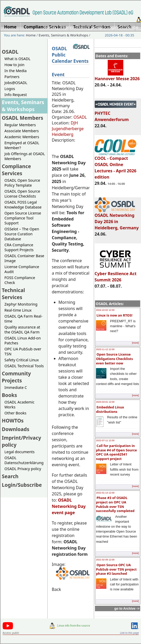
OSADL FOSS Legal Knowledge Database (23, 205)
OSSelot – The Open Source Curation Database (22, 234)
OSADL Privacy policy (23, 469)
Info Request (16, 95)
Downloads (16, 429)
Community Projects (16, 377)
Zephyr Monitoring (21, 304)
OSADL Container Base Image (24, 258)
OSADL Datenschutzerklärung (24, 460)
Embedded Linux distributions (110, 409)
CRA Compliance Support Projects (19, 247)
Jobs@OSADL (16, 83)
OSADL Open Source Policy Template (22, 183)
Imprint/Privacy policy (81, 27)
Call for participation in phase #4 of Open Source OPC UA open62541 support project (116, 452)
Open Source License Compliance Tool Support (23, 218)
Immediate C (16, 387)
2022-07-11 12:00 (105, 440)
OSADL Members (23, 118)
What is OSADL (17, 59)
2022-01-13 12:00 (105, 493)
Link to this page (129, 633)
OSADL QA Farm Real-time (23, 319)
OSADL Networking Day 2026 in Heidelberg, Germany (117, 219)
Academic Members (22, 137)
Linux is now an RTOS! (114, 315)
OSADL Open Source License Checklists (22, 194)
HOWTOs (13, 421)
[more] (135, 343)
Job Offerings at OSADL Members (25, 156)
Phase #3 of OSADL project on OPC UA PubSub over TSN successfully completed (115, 504)
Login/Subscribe (123, 27)
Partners (12, 77)
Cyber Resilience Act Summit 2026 (116, 274)
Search (10, 476)
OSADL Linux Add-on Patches (23, 340)
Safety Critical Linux (22, 360)
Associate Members (22, 131)
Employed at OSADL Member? (22, 145)
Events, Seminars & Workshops (63, 35)
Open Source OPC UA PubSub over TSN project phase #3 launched (116, 569)
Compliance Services (16, 170)
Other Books (15, 413)
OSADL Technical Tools (24, 366)
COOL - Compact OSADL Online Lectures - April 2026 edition (116, 165)
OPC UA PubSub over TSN (23, 351)
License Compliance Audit (22, 269)
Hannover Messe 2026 (117, 76)
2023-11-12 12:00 (105, 349)
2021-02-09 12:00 (105, 560)
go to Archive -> (127, 608)
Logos (10, 89)
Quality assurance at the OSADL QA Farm (22, 330)
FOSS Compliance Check (20, 280)
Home (49, 27)
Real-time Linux (18, 310)
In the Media (15, 71)
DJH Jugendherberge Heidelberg (68, 129)
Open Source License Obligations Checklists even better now (114, 359)
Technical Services (13, 294)
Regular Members (20, 125)
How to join (14, 65)
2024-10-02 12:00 (105, 310)
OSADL (10, 52)
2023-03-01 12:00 (105, 402)
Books (9, 395)
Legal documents (20, 452)
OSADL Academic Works (19, 405)
